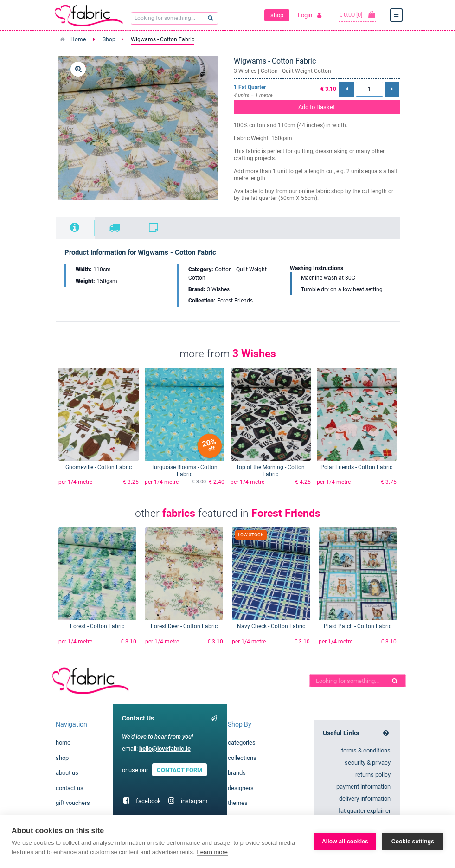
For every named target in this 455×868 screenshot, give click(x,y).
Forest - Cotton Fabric (97, 626)
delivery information (365, 799)
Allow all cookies (345, 842)
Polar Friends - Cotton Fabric (356, 467)
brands (237, 773)
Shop (109, 39)
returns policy (373, 775)
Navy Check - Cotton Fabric (271, 626)
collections (242, 758)
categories (242, 743)
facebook (148, 801)
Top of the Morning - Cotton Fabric (270, 471)
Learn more (212, 852)
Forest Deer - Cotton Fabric (184, 626)
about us (67, 773)
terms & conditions (366, 750)
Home (78, 39)
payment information (363, 787)
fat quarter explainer (364, 811)
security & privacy (368, 762)
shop (277, 15)
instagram (194, 801)
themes (238, 803)
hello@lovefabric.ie (165, 749)
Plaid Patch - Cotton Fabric (358, 626)
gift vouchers (73, 803)
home (63, 743)
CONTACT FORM (179, 770)
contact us (70, 788)
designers (241, 788)
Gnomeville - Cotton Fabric (99, 467)
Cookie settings (413, 842)
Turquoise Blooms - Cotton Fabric (184, 471)
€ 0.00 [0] (358, 14)
